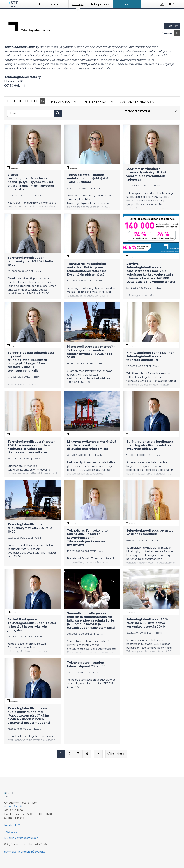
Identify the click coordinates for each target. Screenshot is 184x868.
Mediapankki (64, 102)
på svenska (38, 852)
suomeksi (10, 852)
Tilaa (173, 26)
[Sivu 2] (70, 755)
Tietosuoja (11, 832)
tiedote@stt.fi (13, 807)
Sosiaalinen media (138, 102)
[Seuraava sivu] (98, 755)
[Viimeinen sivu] (116, 755)
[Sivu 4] (87, 755)
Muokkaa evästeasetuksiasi (21, 838)
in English (24, 852)
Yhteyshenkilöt (99, 102)
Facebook (11, 825)
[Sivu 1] (61, 755)
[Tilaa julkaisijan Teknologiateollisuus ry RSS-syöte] (177, 33)
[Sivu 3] (78, 755)
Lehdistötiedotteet (26, 101)
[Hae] (31, 114)
